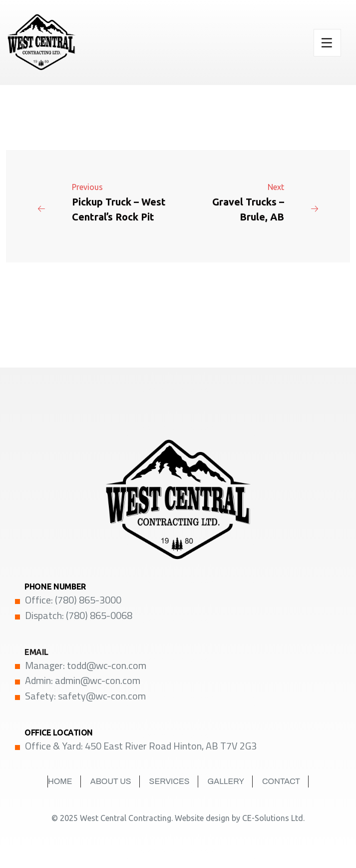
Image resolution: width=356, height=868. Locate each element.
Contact (281, 781)
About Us (111, 781)
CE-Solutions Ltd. (273, 818)
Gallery (226, 781)
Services (170, 781)
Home (60, 781)
